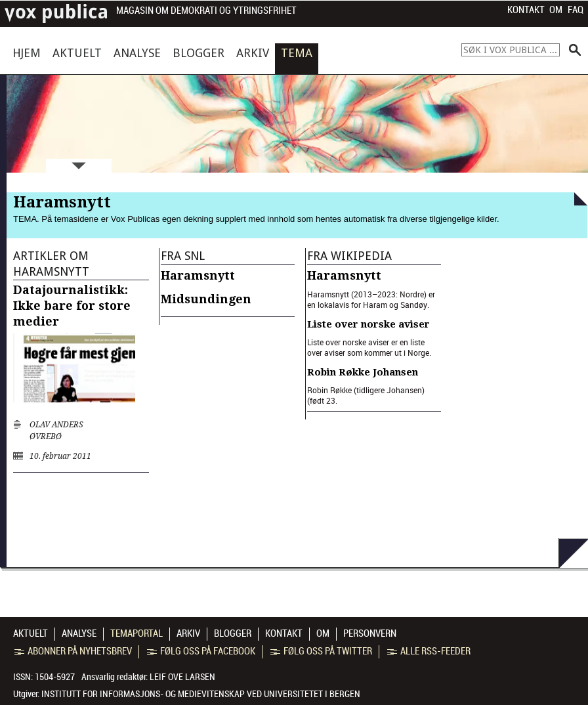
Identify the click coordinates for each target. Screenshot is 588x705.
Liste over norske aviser (368, 324)
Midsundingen (206, 299)
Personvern (370, 633)
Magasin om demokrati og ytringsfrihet (206, 11)
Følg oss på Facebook (201, 651)
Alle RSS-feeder (429, 651)
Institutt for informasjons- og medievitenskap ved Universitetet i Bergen (201, 694)
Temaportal (136, 633)
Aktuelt (77, 53)
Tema (297, 53)
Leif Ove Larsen (182, 677)
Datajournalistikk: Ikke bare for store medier (72, 306)
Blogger (199, 53)
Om (556, 10)
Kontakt (526, 10)
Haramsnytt (198, 275)
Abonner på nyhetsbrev (73, 651)
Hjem (27, 53)
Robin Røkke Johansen (363, 372)
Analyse (137, 53)
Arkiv (253, 53)
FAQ (576, 10)
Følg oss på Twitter (321, 651)
